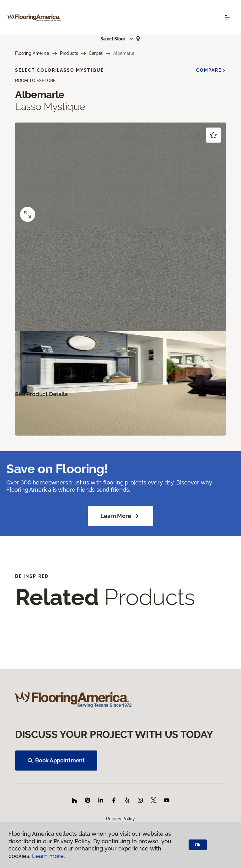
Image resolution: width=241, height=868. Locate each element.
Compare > (211, 70)
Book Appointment (56, 760)
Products (69, 53)
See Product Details (41, 394)
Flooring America (32, 53)
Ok (198, 845)
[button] (117, 39)
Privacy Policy (120, 819)
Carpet (96, 53)
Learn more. (48, 856)
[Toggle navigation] (227, 17)
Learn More (120, 516)
